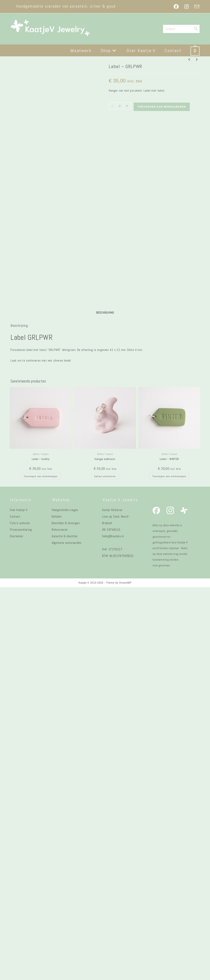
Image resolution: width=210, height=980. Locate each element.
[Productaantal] (120, 106)
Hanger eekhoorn (105, 843)
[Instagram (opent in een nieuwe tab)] (187, 7)
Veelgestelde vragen (65, 894)
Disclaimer (17, 920)
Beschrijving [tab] (105, 696)
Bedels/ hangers (41, 838)
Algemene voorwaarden (67, 926)
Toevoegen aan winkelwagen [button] (41, 860)
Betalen (57, 900)
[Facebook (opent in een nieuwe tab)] (176, 7)
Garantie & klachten (65, 920)
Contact (15, 900)
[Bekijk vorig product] (189, 60)
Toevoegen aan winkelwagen (162, 107)
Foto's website (20, 907)
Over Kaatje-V (19, 894)
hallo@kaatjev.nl (113, 920)
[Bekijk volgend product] (197, 60)
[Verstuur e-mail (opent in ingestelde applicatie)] (195, 7)
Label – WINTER (169, 843)
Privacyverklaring (21, 913)
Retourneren (60, 913)
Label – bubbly (41, 843)
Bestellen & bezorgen (66, 907)
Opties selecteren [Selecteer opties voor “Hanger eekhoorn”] (105, 860)
